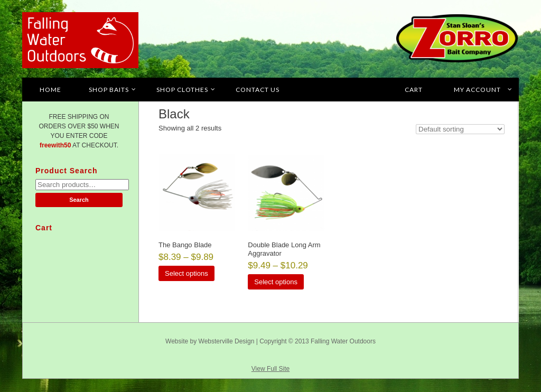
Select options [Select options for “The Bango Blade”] (186, 273)
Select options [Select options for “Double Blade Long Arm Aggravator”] (276, 282)
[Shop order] (460, 129)
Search (79, 200)
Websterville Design (227, 341)
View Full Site (270, 369)
